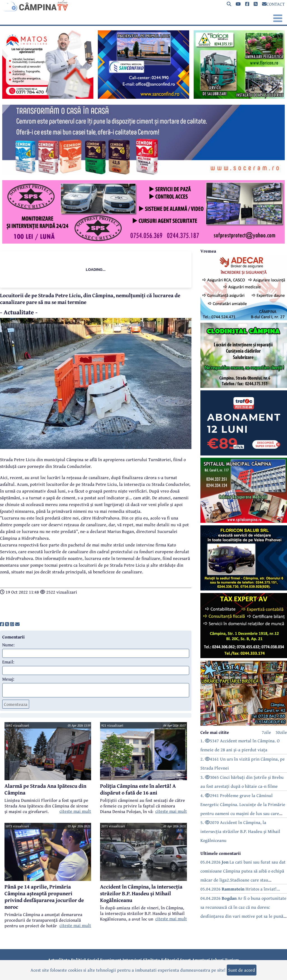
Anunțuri (201, 960)
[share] (2, 624)
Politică (78, 960)
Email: (8, 662)
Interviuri (132, 960)
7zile (266, 732)
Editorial (170, 960)
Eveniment (111, 960)
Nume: (8, 645)
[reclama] (48, 97)
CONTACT (273, 4)
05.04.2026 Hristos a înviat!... (240, 889)
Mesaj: (8, 679)
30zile (281, 732)
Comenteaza (16, 704)
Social (93, 960)
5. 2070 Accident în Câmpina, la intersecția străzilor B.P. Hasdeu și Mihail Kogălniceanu (240, 831)
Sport (185, 960)
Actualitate (59, 960)
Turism (232, 960)
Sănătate (151, 960)
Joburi (217, 960)
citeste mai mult (75, 811)
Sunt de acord (242, 970)
